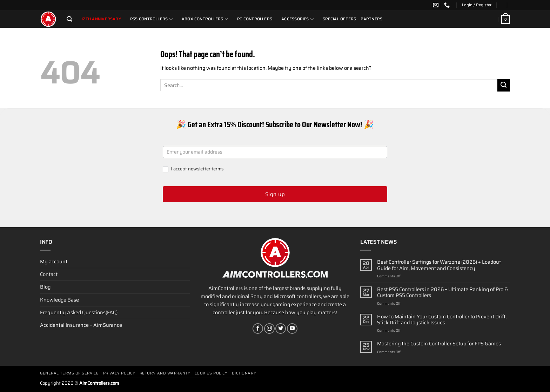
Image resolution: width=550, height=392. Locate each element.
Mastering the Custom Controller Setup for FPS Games (439, 344)
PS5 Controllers (151, 19)
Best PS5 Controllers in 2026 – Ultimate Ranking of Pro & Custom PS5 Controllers (443, 293)
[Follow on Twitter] (281, 329)
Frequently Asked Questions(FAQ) (79, 312)
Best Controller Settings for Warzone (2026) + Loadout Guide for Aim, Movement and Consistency (439, 265)
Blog (45, 287)
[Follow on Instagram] (269, 329)
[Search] (69, 19)
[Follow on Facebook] (258, 329)
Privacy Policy (119, 373)
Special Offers (339, 19)
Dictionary (244, 373)
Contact (49, 274)
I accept (193, 169)
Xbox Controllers (205, 19)
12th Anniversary (101, 19)
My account (54, 262)
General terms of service (69, 373)
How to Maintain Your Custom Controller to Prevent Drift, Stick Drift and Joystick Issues (442, 320)
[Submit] (504, 85)
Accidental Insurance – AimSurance (81, 325)
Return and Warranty (165, 373)
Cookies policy (211, 373)
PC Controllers (255, 19)
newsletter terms (206, 169)
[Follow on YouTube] (292, 329)
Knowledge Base (59, 300)
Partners (371, 19)
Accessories (297, 19)
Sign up (275, 194)
